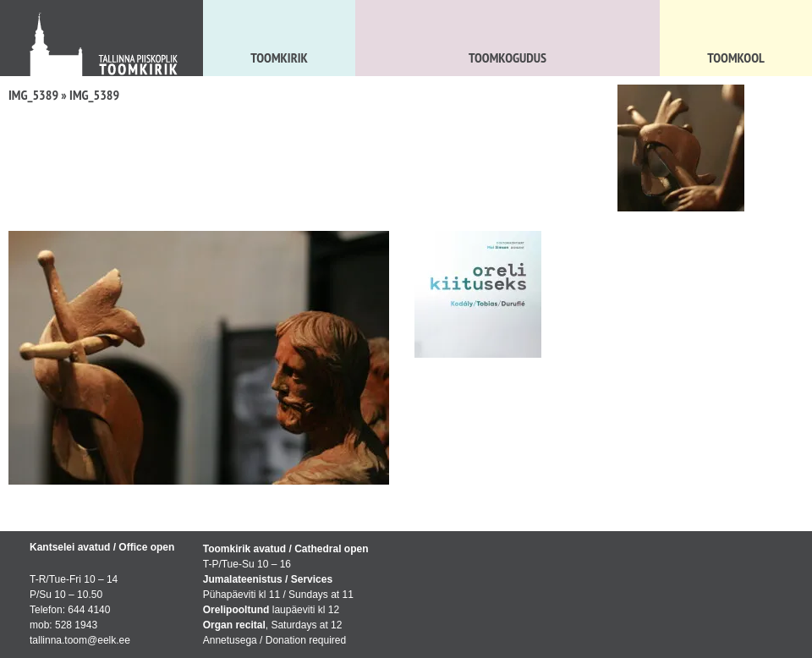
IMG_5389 (33, 95)
